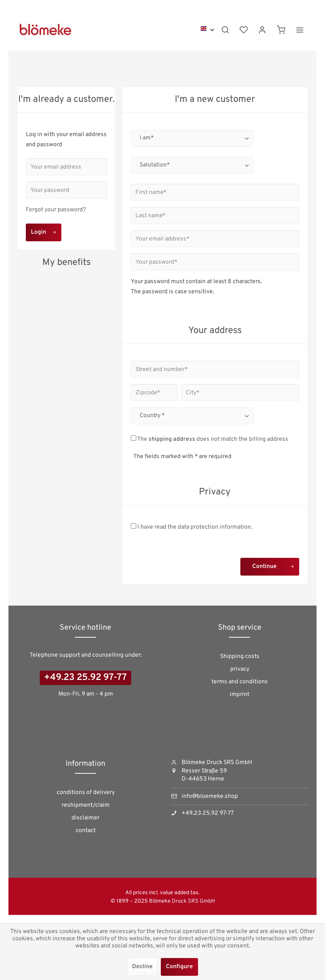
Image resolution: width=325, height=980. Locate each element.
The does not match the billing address (213, 439)
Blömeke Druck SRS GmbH (182, 901)
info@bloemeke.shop (210, 796)
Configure (179, 967)
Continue (273, 565)
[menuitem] (225, 30)
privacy (240, 669)
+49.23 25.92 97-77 (85, 678)
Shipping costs (240, 657)
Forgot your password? (56, 210)
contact (86, 831)
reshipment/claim (86, 805)
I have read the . (195, 527)
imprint (240, 695)
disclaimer (85, 818)
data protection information (214, 527)
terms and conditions (240, 682)
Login (44, 231)
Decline (142, 967)
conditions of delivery (86, 793)
